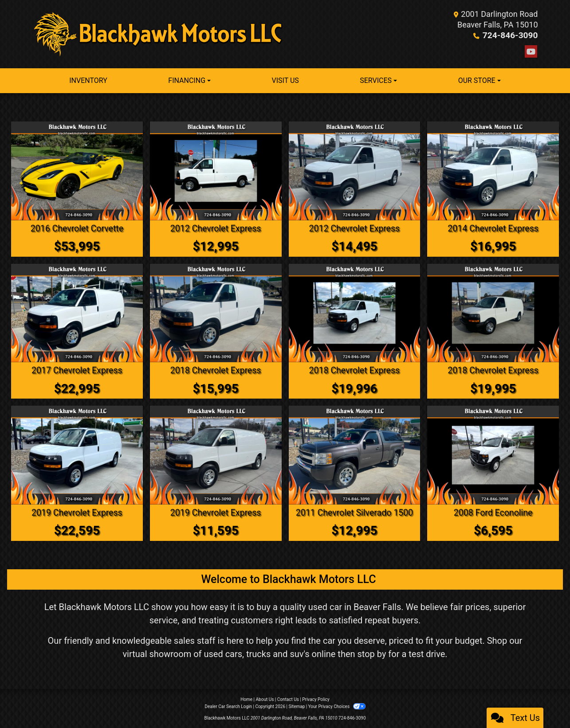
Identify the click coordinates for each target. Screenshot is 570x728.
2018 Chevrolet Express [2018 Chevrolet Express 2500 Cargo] (215, 370)
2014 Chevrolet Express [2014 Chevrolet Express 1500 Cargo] (493, 228)
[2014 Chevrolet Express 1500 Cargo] (493, 171)
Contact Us (288, 699)
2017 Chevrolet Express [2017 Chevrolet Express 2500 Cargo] (77, 370)
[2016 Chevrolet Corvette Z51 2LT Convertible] (77, 171)
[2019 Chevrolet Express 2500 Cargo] (77, 455)
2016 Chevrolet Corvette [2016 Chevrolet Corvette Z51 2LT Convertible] (77, 228)
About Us (265, 699)
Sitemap (297, 706)
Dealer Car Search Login (228, 706)
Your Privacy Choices (337, 706)
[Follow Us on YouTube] (531, 52)
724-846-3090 (512, 35)
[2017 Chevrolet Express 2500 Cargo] (77, 313)
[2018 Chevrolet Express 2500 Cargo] (216, 313)
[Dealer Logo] (159, 34)
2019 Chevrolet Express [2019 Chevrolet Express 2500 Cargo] (77, 512)
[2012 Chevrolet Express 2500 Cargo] (216, 171)
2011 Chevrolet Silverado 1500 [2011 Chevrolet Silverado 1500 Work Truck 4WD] (355, 512)
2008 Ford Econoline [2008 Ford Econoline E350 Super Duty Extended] (493, 512)
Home (246, 699)
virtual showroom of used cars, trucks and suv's (216, 653)
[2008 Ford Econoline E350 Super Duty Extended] (493, 455)
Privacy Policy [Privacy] (316, 699)
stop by (372, 653)
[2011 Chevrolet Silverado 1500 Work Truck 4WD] (355, 455)
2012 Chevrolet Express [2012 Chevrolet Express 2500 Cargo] (215, 228)
